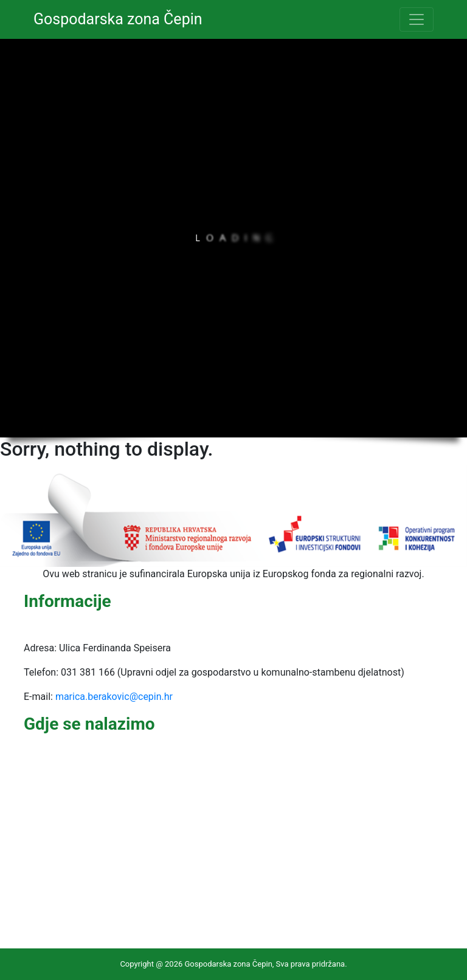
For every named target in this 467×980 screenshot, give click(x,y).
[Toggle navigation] (417, 19)
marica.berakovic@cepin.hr (114, 697)
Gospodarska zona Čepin (118, 19)
